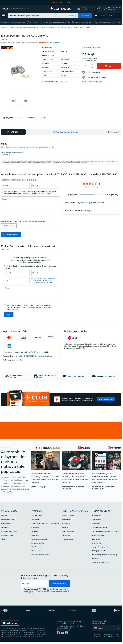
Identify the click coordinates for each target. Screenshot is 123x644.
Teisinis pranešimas (8, 520)
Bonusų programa (7, 523)
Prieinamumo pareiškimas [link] (40, 555)
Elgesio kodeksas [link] (37, 551)
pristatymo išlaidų (91, 60)
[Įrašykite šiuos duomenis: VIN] (17, 280)
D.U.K (43, 118)
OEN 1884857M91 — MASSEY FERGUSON (13, 153)
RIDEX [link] (3, 539)
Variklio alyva (80, 22)
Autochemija (97, 543)
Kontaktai (19, 360)
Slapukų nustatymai (38, 547)
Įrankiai (45, 22)
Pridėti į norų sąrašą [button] (93, 72)
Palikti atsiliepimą (11, 235)
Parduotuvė (5, 27)
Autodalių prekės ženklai (101, 562)
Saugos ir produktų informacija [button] (93, 82)
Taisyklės (35, 531)
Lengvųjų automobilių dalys (15, 22)
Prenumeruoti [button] (60, 584)
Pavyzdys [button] (71, 16)
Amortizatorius (97, 523)
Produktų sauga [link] (67, 539)
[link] (15, 9)
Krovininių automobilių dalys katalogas (24, 27)
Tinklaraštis (35, 520)
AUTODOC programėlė (9, 531)
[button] (86, 9)
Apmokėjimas (67, 520)
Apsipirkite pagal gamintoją (102, 547)
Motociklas (34, 22)
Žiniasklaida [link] (5, 527)
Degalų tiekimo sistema (48, 27)
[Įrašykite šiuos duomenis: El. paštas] (44, 273)
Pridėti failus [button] (9, 226)
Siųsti (9, 315)
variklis (118, 22)
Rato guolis (96, 539)
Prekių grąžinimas (68, 531)
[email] (35, 584)
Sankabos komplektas (100, 527)
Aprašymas (8, 118)
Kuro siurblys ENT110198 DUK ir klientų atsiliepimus (33, 356)
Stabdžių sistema (105, 22)
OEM (19, 118)
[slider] (32, 180)
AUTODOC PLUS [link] (7, 535)
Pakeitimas (66, 535)
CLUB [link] (68, 2)
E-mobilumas (97, 516)
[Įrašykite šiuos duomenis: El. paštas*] (46, 186)
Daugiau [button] (49, 194)
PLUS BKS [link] (35, 535)
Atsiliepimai (31, 118)
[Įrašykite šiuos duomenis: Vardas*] (15, 186)
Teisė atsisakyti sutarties (40, 539)
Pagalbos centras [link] (68, 516)
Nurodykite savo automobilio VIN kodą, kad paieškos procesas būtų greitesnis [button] (45, 280)
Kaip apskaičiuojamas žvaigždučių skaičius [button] (85, 203)
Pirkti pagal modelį (99, 551)
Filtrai (91, 22)
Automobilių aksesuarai (61, 22)
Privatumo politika (38, 543)
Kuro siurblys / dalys (65, 27)
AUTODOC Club (37, 516)
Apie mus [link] (4, 516)
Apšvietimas (97, 520)
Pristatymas (66, 523)
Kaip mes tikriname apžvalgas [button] (79, 211)
